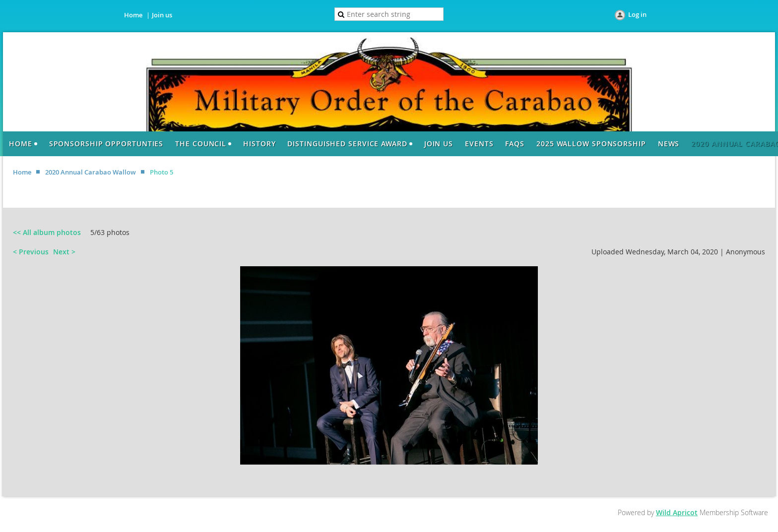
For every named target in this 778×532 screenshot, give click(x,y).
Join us (162, 15)
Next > (64, 252)
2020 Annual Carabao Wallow (91, 172)
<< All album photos (47, 232)
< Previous (31, 252)
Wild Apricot (677, 512)
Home (133, 15)
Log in (637, 14)
